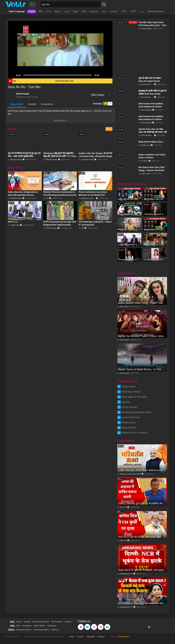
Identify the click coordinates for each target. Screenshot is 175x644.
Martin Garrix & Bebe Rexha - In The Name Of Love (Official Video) (142, 369)
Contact (27, 622)
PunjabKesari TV (126, 574)
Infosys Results (129, 407)
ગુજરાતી (114, 11)
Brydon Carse (129, 422)
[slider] (58, 75)
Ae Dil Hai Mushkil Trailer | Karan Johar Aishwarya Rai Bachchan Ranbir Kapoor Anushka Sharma (142, 336)
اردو (142, 11)
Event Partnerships (41, 622)
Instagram (94, 625)
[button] (60, 50)
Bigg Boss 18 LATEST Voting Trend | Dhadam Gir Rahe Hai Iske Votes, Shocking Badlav (155, 199)
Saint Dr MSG (129, 428)
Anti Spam (52, 626)
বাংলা (49, 11)
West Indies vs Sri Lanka (134, 397)
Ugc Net (126, 402)
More (109, 129)
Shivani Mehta (146, 28)
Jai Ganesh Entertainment (150, 97)
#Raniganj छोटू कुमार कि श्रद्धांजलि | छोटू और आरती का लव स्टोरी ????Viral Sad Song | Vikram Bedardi (60, 156)
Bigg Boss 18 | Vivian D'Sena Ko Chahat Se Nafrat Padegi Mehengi (129, 214)
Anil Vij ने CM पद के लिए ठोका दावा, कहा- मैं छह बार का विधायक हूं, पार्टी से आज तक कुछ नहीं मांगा (142, 537)
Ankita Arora (146, 173)
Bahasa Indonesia (156, 11)
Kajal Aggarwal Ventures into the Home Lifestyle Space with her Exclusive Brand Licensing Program (129, 244)
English (32, 11)
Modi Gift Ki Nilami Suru (151, 142)
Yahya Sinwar (129, 387)
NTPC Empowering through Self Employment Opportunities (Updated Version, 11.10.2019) (60, 225)
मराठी (84, 11)
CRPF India (15, 225)
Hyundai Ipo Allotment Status (136, 412)
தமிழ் (67, 11)
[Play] (12, 75)
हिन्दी (41, 11)
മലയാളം (94, 11)
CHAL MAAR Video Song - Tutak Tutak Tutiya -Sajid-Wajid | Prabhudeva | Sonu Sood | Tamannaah (142, 303)
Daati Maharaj (146, 110)
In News (68, 622)
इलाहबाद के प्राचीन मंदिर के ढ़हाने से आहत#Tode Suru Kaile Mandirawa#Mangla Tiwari (152, 94)
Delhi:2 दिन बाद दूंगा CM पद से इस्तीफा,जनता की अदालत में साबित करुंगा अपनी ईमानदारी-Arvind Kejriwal (142, 504)
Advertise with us (24, 630)
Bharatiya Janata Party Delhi (92, 198)
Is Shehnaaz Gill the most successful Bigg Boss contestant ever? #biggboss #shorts (155, 260)
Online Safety (39, 626)
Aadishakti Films (87, 159)
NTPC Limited (51, 228)
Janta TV (123, 507)
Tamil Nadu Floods (131, 392)
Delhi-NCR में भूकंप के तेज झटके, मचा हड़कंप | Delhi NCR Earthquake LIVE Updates (142, 570)
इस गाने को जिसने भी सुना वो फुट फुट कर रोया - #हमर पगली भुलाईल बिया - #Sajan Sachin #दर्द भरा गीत (24, 156)
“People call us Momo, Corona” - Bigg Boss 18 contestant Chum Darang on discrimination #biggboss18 (129, 260)
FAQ (18, 626)
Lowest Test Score (131, 417)
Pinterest (101, 625)
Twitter (87, 625)
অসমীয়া (133, 11)
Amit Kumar (23, 94)
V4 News (144, 161)
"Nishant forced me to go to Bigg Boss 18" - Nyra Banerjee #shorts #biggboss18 (155, 214)
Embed (32, 104)
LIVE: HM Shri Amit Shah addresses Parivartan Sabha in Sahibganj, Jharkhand (142, 470)
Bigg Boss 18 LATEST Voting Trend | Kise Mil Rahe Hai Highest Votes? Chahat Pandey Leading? (155, 229)
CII (47, 198)
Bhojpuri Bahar (16, 159)
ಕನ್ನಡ (75, 11)
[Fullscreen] (108, 75)
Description (17, 104)
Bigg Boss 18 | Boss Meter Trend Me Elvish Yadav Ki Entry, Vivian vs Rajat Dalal (129, 199)
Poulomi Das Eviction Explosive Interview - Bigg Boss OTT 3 (129, 229)
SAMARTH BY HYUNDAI (135, 433)
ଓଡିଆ (104, 11)
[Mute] (103, 75)
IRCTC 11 (13, 222)
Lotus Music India (148, 84)
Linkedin (107, 625)
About (19, 622)
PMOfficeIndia (16, 198)
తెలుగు (58, 11)
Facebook (81, 625)
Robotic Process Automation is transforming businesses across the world (60, 195)
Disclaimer (27, 626)
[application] (60, 50)
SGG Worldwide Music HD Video (154, 135)
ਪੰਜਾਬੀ (124, 11)
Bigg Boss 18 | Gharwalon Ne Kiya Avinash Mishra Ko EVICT (155, 244)
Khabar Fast (145, 145)
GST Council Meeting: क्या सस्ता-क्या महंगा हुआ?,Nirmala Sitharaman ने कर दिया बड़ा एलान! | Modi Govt (142, 603)
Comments (47, 104)
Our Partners (57, 622)
